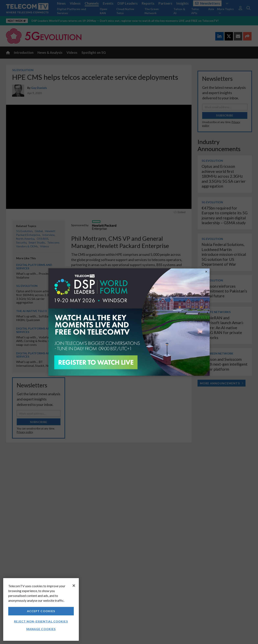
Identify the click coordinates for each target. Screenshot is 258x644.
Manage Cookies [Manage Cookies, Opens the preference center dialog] (41, 629)
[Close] (74, 586)
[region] (41, 609)
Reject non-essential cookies (41, 621)
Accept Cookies (41, 611)
